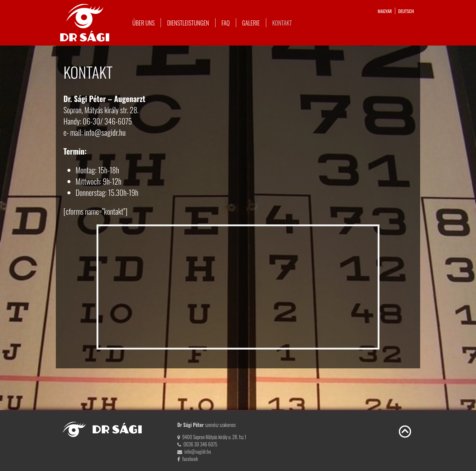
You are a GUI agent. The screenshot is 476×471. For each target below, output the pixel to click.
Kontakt (282, 23)
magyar (385, 11)
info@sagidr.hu (105, 132)
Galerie (251, 23)
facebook (190, 459)
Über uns (143, 23)
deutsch (406, 11)
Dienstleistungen (188, 23)
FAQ (226, 23)
